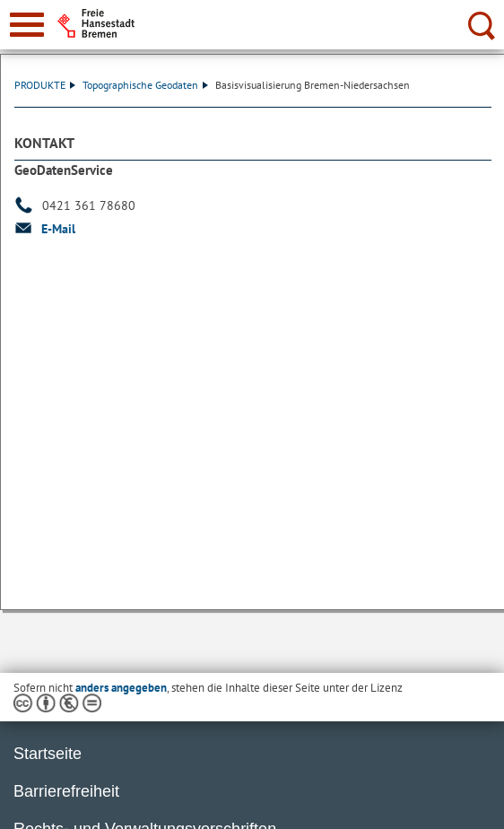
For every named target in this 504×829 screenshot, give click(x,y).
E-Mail (58, 229)
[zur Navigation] (27, 25)
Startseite (48, 754)
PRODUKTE (45, 85)
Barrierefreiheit (66, 791)
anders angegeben (121, 688)
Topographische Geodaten (145, 85)
